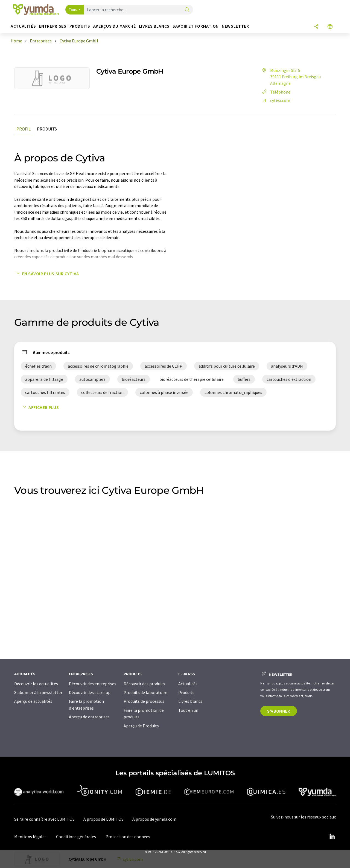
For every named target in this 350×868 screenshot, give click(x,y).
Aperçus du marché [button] (115, 26)
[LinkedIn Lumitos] (332, 837)
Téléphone (275, 92)
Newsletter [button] (235, 26)
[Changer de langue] (330, 27)
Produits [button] (80, 26)
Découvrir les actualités (36, 684)
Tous (73, 10)
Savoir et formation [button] (196, 26)
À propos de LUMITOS (103, 819)
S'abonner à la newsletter (38, 692)
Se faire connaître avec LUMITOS (44, 819)
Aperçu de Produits (141, 726)
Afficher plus (40, 407)
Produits (47, 129)
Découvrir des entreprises (93, 684)
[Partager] (316, 27)
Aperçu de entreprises (89, 717)
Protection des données (128, 837)
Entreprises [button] (52, 26)
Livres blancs (190, 701)
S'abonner (279, 711)
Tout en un (188, 710)
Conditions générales (76, 837)
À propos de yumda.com (154, 819)
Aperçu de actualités (33, 701)
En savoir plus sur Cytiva (47, 274)
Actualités (188, 684)
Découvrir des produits (144, 684)
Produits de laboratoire (145, 692)
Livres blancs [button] (154, 26)
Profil (24, 129)
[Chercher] (187, 10)
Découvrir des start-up (90, 692)
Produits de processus (144, 701)
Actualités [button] (23, 26)
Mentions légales (30, 837)
